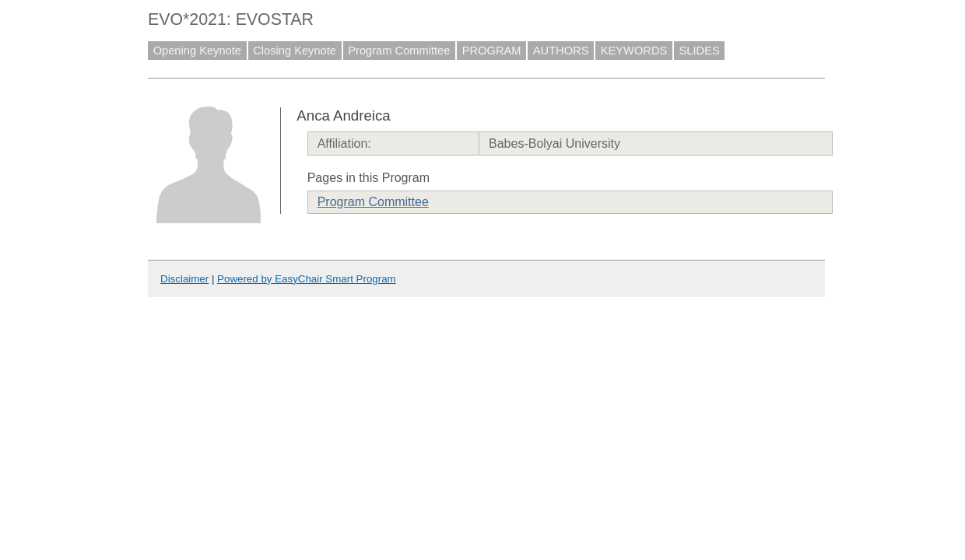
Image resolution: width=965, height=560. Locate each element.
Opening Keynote (197, 51)
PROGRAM (492, 51)
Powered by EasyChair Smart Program (307, 279)
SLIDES (700, 51)
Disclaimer (184, 279)
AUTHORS (561, 51)
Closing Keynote (295, 51)
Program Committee (399, 51)
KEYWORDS (634, 51)
